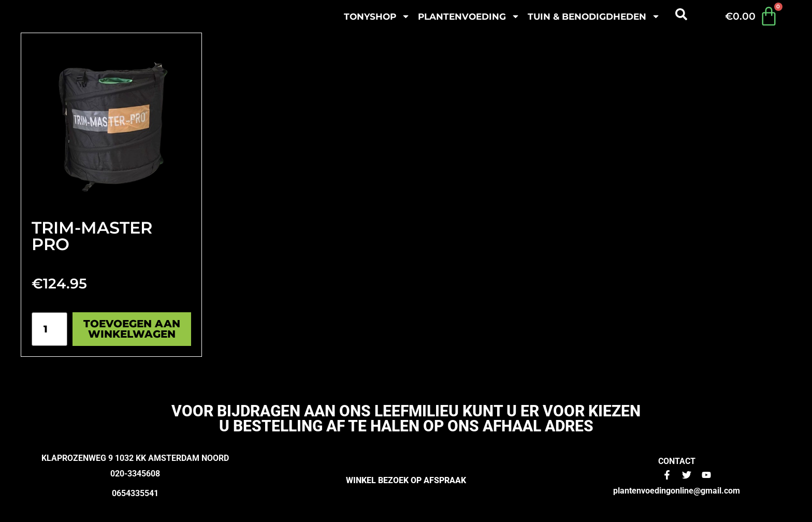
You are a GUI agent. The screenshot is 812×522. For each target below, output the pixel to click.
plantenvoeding (469, 16)
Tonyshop (377, 16)
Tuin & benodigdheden (594, 16)
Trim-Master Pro (92, 236)
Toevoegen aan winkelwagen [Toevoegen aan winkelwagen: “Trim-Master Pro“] (132, 329)
